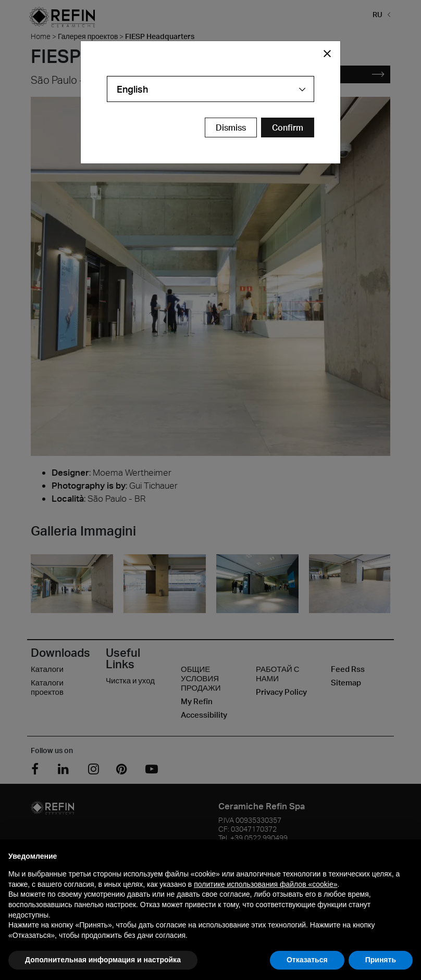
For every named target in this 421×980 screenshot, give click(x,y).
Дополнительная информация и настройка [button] (103, 960)
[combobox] (210, 89)
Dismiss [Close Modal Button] (231, 128)
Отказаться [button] (307, 960)
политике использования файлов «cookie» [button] (265, 884)
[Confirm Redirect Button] (288, 128)
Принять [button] (381, 960)
